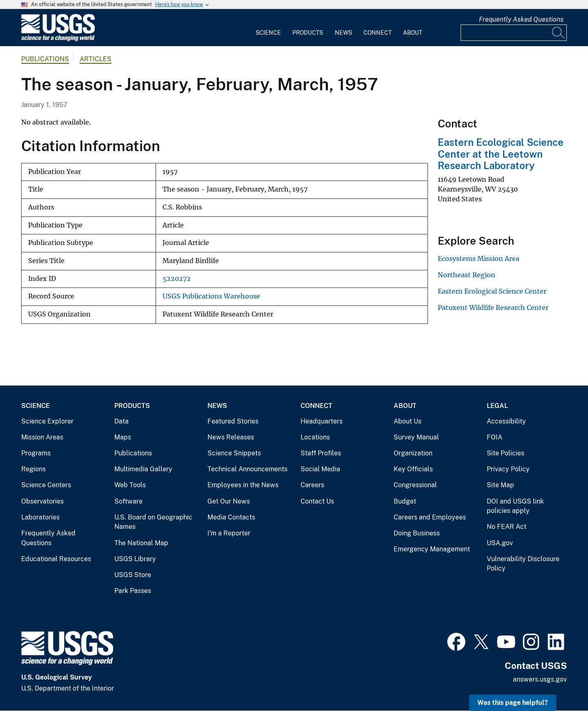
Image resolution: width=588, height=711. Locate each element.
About (413, 33)
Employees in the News (243, 485)
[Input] (514, 33)
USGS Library (135, 559)
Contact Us (317, 501)
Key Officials (413, 469)
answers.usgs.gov (540, 679)
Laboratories (40, 517)
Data (121, 421)
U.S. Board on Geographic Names (153, 522)
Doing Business (417, 533)
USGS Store (133, 575)
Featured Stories (233, 421)
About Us (408, 421)
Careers (312, 485)
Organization (413, 453)
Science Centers (46, 485)
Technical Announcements (247, 469)
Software (128, 501)
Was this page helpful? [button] (513, 703)
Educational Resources (56, 559)
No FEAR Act (507, 527)
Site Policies (506, 453)
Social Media (320, 469)
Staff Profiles (321, 453)
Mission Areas (42, 437)
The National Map (141, 543)
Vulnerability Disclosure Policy (523, 564)
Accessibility (506, 421)
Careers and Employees (430, 517)
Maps (123, 437)
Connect (378, 33)
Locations (315, 437)
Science (268, 33)
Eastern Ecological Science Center (492, 291)
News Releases (231, 437)
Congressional (415, 485)
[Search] (559, 33)
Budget (405, 501)
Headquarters (322, 421)
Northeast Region (467, 275)
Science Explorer (47, 421)
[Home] (58, 39)
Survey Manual (416, 437)
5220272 (177, 279)
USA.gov (500, 543)
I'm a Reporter (229, 533)
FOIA (494, 437)
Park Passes (133, 591)
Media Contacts (231, 517)
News (343, 33)
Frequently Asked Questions (521, 19)
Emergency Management (432, 549)
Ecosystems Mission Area (479, 259)
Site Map (500, 485)
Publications (45, 59)
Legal (497, 406)
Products (308, 33)
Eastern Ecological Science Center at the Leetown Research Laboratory (501, 154)
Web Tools (130, 485)
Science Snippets (234, 453)
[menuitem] (268, 28)
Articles (96, 59)
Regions (33, 469)
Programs (36, 453)
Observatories (42, 501)
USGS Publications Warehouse (211, 296)
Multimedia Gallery (143, 469)
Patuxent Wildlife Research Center (493, 308)
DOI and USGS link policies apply (515, 506)
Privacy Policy (508, 469)
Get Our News (229, 501)
